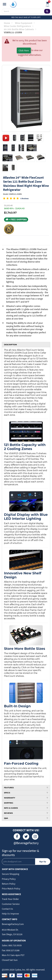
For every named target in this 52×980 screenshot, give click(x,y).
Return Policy (9, 884)
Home (8, 23)
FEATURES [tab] (26, 788)
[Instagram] (35, 836)
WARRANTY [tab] (26, 798)
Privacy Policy (9, 879)
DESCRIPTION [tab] (10, 345)
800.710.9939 (15, 945)
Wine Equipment (25, 23)
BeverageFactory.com (13, 924)
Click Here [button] (24, 50)
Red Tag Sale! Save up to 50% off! (26, 17)
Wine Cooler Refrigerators (19, 26)
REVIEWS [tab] (26, 813)
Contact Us (7, 909)
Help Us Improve (10, 914)
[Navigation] (4, 4)
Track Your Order (10, 899)
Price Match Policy (11, 889)
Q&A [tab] (26, 818)
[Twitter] (26, 836)
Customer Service (11, 904)
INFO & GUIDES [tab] (26, 808)
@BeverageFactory (26, 843)
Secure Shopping (11, 874)
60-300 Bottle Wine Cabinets (20, 29)
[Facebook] (17, 836)
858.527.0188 (13, 950)
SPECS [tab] (26, 793)
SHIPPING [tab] (26, 803)
